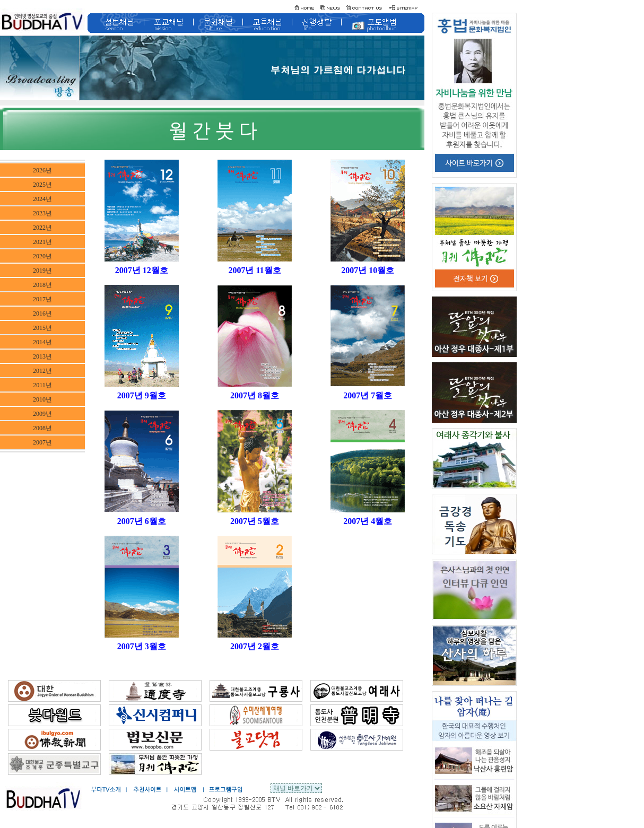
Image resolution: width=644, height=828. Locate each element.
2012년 (42, 371)
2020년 (42, 256)
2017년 (42, 299)
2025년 (42, 185)
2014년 (42, 342)
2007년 (42, 442)
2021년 (42, 242)
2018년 (42, 285)
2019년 (42, 271)
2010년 (42, 399)
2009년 (42, 414)
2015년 (42, 328)
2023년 (42, 213)
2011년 (42, 385)
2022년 (42, 228)
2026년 (42, 170)
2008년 (42, 428)
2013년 (42, 356)
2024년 (42, 199)
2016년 (42, 313)
